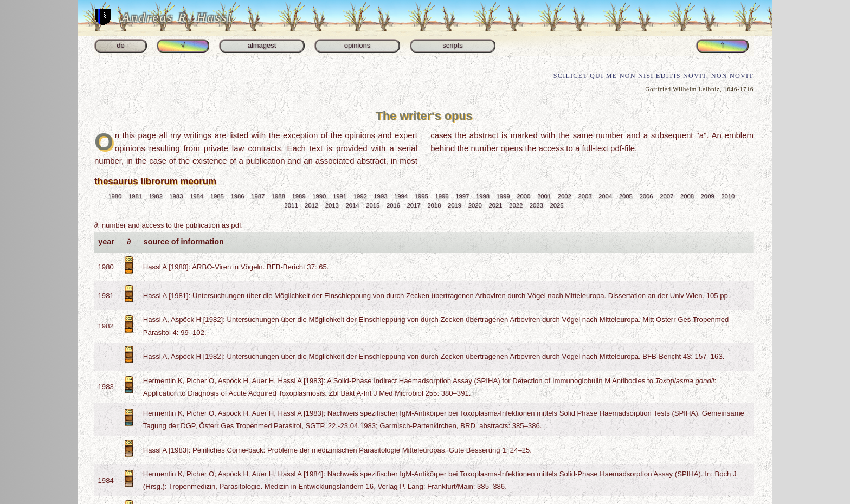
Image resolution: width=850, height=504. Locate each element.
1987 (258, 196)
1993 (380, 196)
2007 (667, 196)
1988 (278, 196)
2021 (495, 205)
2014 (352, 205)
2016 (393, 205)
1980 (115, 196)
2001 (544, 196)
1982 (156, 196)
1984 (197, 196)
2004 (605, 196)
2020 (475, 205)
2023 (536, 205)
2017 (414, 205)
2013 (332, 205)
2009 (708, 196)
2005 (626, 196)
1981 (135, 196)
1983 (176, 196)
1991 (340, 196)
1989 (299, 196)
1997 (462, 196)
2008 (687, 196)
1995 (421, 196)
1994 (401, 196)
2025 (557, 205)
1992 (360, 196)
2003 (585, 196)
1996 (442, 196)
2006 (646, 196)
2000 (523, 196)
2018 (434, 205)
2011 (291, 205)
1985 (217, 196)
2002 (565, 196)
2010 (728, 196)
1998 (483, 196)
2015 (373, 205)
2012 (311, 205)
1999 (503, 196)
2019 (455, 205)
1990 (319, 196)
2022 (516, 205)
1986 (237, 196)
